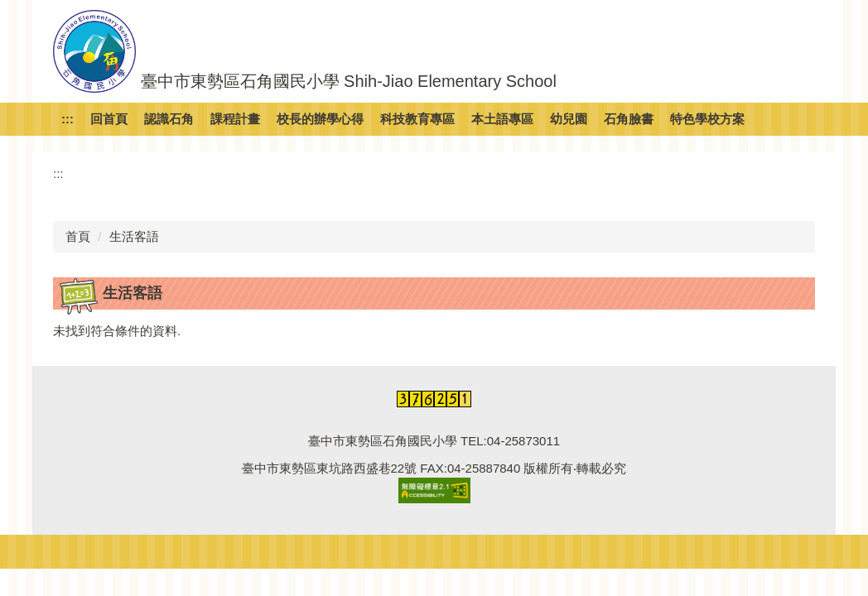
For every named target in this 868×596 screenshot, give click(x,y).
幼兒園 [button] (569, 119)
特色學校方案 (707, 119)
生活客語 (134, 236)
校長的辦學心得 (320, 119)
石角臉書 (629, 119)
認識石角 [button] (169, 119)
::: (68, 119)
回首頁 (109, 119)
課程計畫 (235, 119)
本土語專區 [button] (502, 119)
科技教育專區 (417, 119)
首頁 (78, 236)
